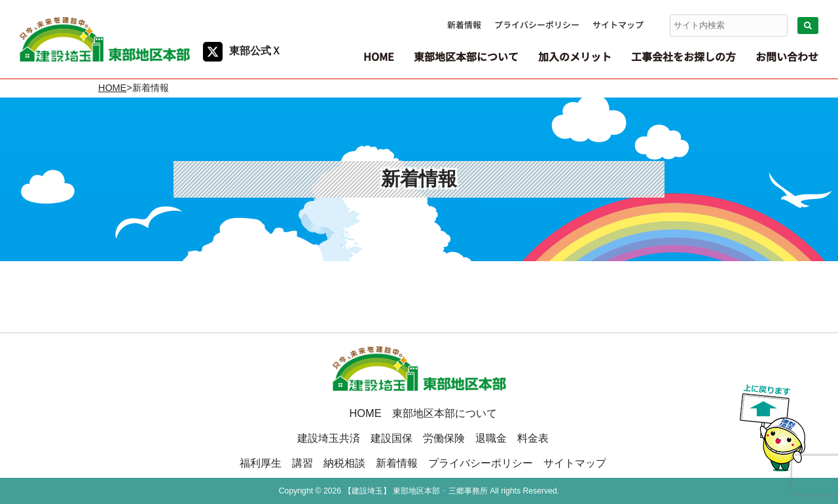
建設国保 (392, 438)
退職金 (491, 438)
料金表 (533, 438)
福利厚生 (261, 463)
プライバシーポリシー (537, 25)
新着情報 (464, 25)
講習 (302, 463)
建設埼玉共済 (329, 438)
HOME (112, 88)
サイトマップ (618, 25)
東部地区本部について (445, 413)
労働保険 (444, 438)
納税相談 (344, 463)
